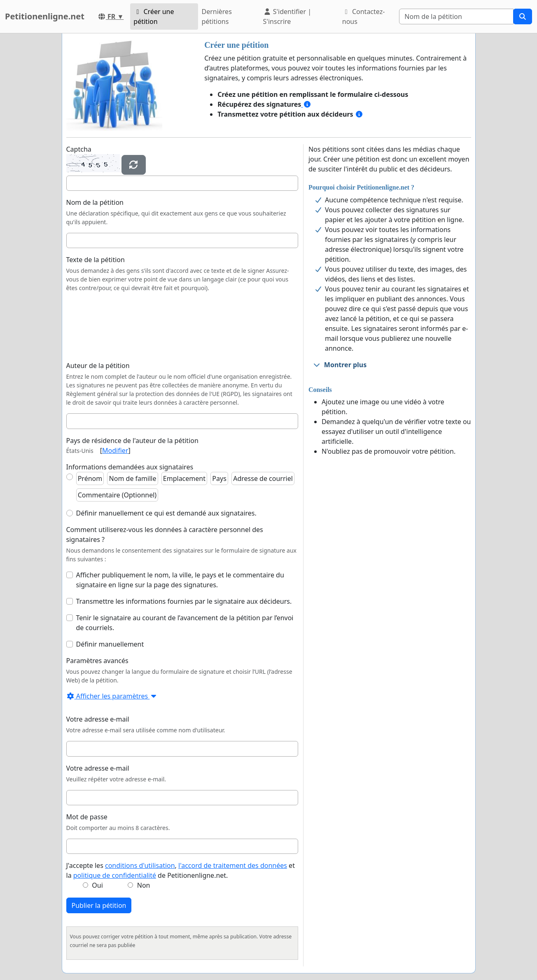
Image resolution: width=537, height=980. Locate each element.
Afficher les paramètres (112, 696)
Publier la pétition (99, 905)
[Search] (456, 16)
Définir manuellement (110, 644)
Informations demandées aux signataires (130, 467)
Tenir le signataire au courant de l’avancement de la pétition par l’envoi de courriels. (185, 623)
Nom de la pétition (95, 202)
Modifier (115, 450)
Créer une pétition (154, 16)
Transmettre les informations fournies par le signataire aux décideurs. (184, 601)
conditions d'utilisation (140, 865)
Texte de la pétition (96, 260)
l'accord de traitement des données (233, 865)
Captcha (79, 149)
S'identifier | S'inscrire (287, 16)
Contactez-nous (364, 16)
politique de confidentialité (115, 875)
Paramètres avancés (97, 661)
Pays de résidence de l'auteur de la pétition (132, 441)
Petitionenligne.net (45, 16)
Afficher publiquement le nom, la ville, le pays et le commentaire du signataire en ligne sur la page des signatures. (180, 580)
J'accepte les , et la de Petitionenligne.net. (181, 870)
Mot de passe (87, 817)
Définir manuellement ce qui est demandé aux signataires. (166, 513)
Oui (97, 885)
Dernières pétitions (216, 16)
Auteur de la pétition (98, 366)
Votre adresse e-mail (98, 719)
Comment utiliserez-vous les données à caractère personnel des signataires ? (165, 535)
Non (144, 885)
